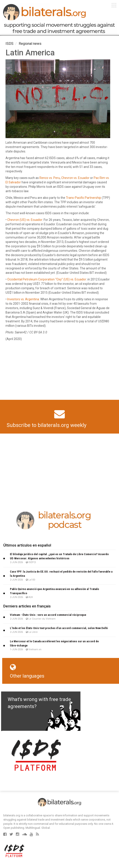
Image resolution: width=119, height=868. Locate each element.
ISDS (9, 44)
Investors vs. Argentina (23, 299)
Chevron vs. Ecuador (75, 178)
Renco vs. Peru (50, 178)
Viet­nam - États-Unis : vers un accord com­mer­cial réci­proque (48, 615)
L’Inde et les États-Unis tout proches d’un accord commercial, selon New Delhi (59, 628)
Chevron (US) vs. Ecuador (25, 220)
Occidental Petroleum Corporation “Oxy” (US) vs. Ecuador (47, 279)
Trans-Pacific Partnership (84, 198)
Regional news (30, 44)
